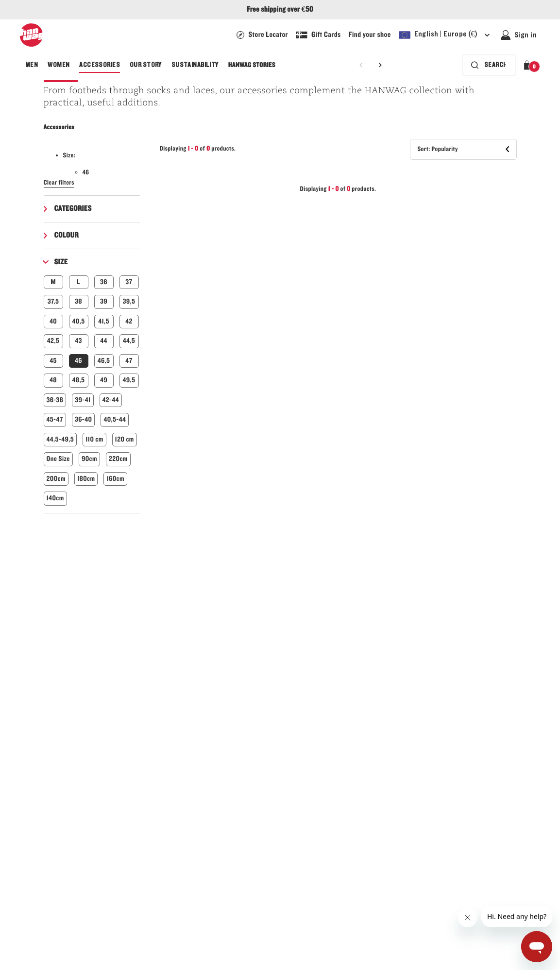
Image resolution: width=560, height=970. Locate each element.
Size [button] (61, 262)
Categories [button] (73, 209)
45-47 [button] (55, 419)
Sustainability (195, 65)
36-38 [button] (55, 400)
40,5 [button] (79, 321)
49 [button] (104, 380)
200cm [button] (56, 479)
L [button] (78, 282)
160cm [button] (115, 479)
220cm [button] (118, 459)
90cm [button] (89, 459)
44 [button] (104, 341)
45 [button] (53, 361)
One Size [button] (58, 459)
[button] (529, 65)
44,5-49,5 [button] (60, 439)
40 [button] (53, 321)
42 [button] (129, 321)
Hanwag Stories (252, 65)
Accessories (100, 65)
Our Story (146, 65)
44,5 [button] (129, 341)
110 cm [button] (94, 439)
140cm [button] (55, 498)
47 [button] (129, 361)
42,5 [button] (53, 341)
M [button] (53, 282)
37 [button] (129, 282)
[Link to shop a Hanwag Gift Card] (318, 35)
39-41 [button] (83, 400)
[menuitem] (32, 65)
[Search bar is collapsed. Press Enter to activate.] (487, 65)
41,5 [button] (104, 321)
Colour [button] (67, 236)
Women (59, 65)
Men (32, 65)
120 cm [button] (125, 439)
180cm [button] (86, 479)
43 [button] (78, 341)
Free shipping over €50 (280, 10)
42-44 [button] (111, 400)
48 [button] (53, 380)
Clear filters (59, 183)
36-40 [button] (83, 419)
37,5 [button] (53, 301)
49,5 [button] (129, 380)
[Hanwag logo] (31, 35)
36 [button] (104, 282)
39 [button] (104, 301)
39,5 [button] (129, 301)
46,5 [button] (104, 361)
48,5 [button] (79, 380)
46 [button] (78, 361)
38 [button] (78, 301)
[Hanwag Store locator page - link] (262, 35)
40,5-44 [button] (115, 419)
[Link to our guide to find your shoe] (370, 35)
